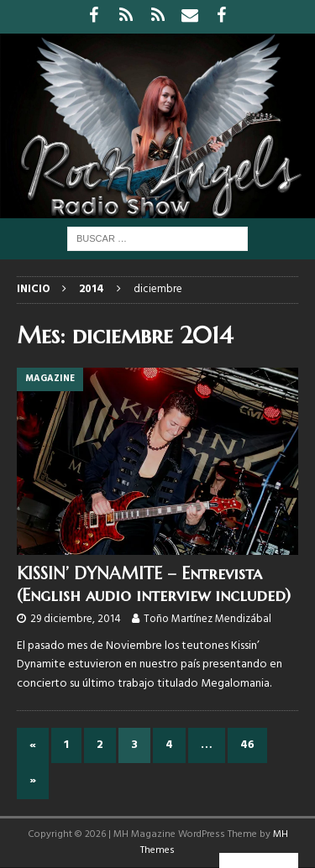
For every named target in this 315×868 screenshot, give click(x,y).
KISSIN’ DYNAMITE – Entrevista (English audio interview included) (154, 585)
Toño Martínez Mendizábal (207, 619)
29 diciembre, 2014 (76, 619)
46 (247, 745)
